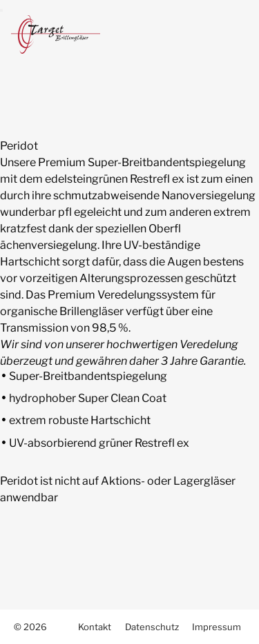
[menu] (1, 10)
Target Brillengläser (63, 34)
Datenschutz (152, 627)
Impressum (217, 627)
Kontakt (95, 627)
